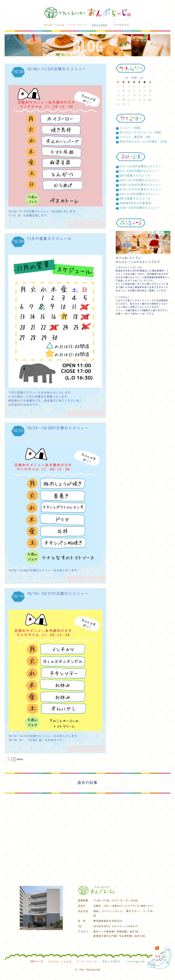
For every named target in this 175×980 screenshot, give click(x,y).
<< (128, 78)
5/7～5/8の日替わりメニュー (139, 171)
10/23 (18, 430)
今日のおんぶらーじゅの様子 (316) (143, 141)
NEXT (20, 759)
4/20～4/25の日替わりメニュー (140, 185)
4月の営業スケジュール (135, 198)
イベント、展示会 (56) (135, 137)
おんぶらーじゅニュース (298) (140, 132)
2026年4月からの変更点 (135, 203)
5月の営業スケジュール (135, 175)
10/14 (18, 596)
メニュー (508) (130, 128)
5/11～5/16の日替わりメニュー (140, 166)
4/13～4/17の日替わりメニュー (140, 189)
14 (150, 91)
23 (124, 100)
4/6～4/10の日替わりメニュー (140, 194)
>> (140, 78)
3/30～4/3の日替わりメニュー (140, 208)
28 (150, 100)
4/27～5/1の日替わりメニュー (140, 180)
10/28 (18, 71)
